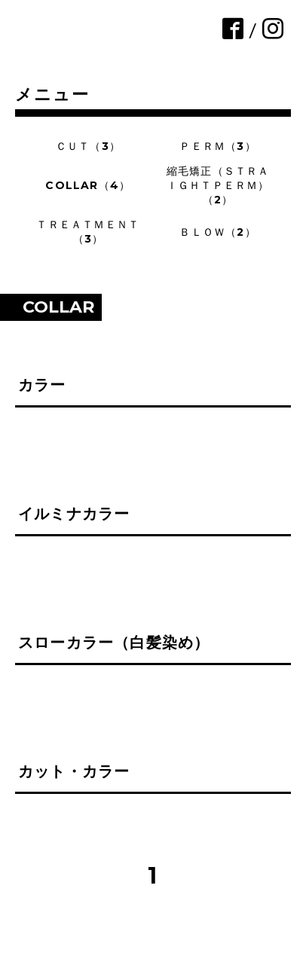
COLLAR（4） (88, 185)
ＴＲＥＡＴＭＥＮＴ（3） (88, 232)
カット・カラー (74, 771)
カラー (42, 385)
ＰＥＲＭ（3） (217, 146)
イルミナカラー (74, 514)
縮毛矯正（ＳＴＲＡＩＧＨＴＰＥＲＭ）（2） (218, 185)
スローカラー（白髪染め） (114, 643)
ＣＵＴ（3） (88, 146)
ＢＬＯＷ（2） (217, 232)
